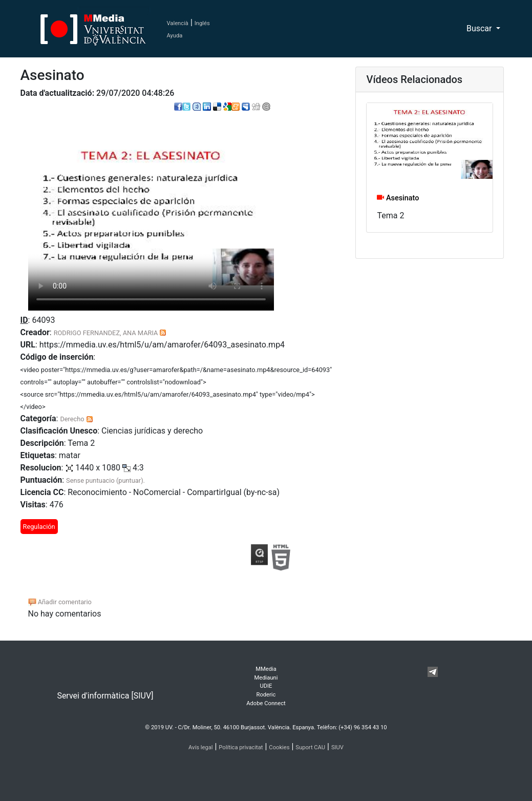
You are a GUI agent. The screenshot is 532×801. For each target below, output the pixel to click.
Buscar (480, 28)
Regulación (39, 527)
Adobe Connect (266, 703)
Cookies (279, 747)
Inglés (202, 23)
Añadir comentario (60, 602)
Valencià (178, 23)
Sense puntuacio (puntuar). (105, 480)
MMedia (266, 669)
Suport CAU (310, 747)
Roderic (266, 695)
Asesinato (398, 198)
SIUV (337, 747)
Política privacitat (241, 747)
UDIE (266, 686)
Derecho (72, 419)
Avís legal (201, 747)
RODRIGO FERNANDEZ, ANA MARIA (106, 333)
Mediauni (266, 678)
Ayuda (175, 36)
